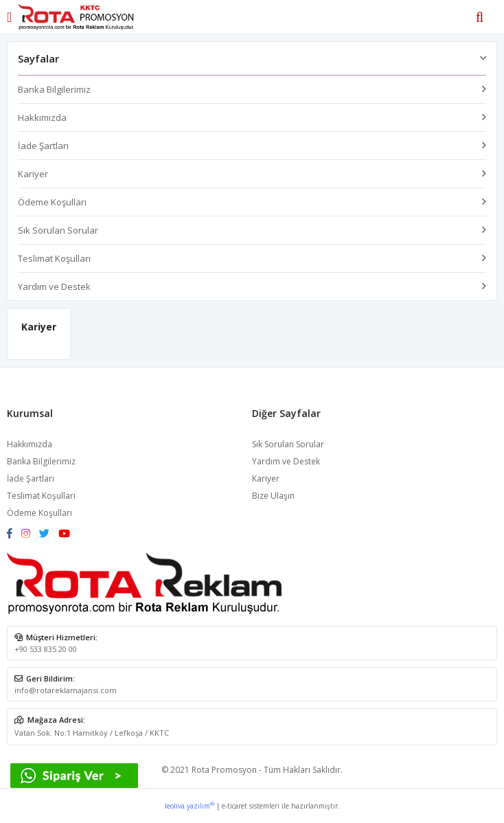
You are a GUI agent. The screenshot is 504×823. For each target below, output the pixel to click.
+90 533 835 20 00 (46, 649)
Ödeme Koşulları (52, 202)
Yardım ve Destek (54, 286)
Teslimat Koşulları (54, 258)
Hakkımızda (42, 117)
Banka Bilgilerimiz (54, 89)
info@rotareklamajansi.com (66, 690)
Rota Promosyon (224, 770)
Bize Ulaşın (273, 496)
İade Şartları (43, 146)
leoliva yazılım (190, 806)
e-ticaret (234, 806)
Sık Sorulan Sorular (58, 230)
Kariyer (33, 174)
